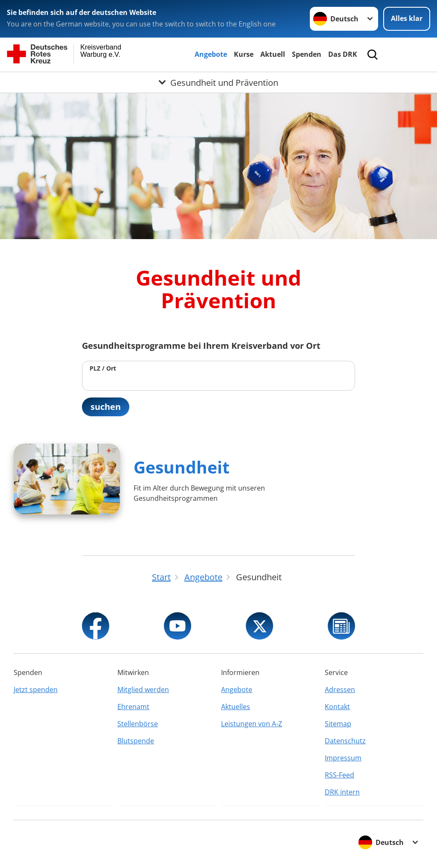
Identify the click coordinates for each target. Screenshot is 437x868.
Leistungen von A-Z (252, 724)
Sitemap (338, 724)
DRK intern (342, 792)
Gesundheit (182, 467)
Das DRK (343, 54)
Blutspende (136, 741)
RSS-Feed (339, 775)
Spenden (307, 54)
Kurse (244, 54)
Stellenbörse (138, 724)
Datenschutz (345, 741)
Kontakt (337, 707)
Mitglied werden (143, 690)
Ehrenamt (133, 707)
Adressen (340, 690)
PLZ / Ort (103, 368)
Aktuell (273, 54)
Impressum (343, 758)
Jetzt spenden (36, 690)
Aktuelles (236, 707)
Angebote (211, 54)
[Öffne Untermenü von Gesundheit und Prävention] (218, 82)
